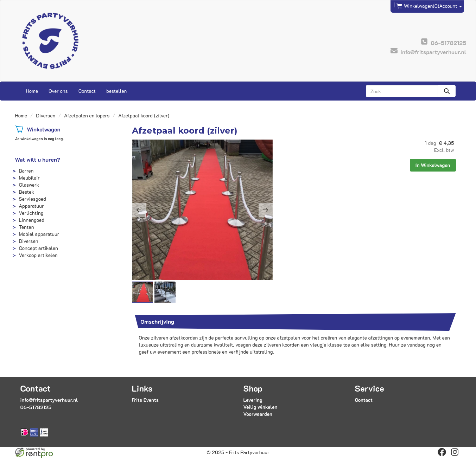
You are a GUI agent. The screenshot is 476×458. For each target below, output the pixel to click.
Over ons (58, 91)
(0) (418, 6)
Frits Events (145, 400)
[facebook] (442, 452)
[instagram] (455, 452)
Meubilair (29, 178)
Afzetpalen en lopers (87, 115)
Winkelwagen (43, 129)
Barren (26, 171)
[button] (139, 210)
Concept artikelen (39, 248)
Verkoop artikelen (38, 255)
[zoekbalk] (402, 91)
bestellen (116, 91)
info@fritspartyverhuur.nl (49, 400)
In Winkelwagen (433, 165)
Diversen (46, 115)
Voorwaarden (258, 414)
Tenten (27, 227)
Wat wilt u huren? (38, 159)
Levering (253, 400)
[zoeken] (447, 91)
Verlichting (31, 213)
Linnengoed (32, 220)
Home (32, 91)
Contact (87, 91)
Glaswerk (29, 185)
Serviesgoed (33, 199)
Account (450, 6)
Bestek (27, 192)
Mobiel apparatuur (39, 234)
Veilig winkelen (260, 407)
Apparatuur (31, 206)
